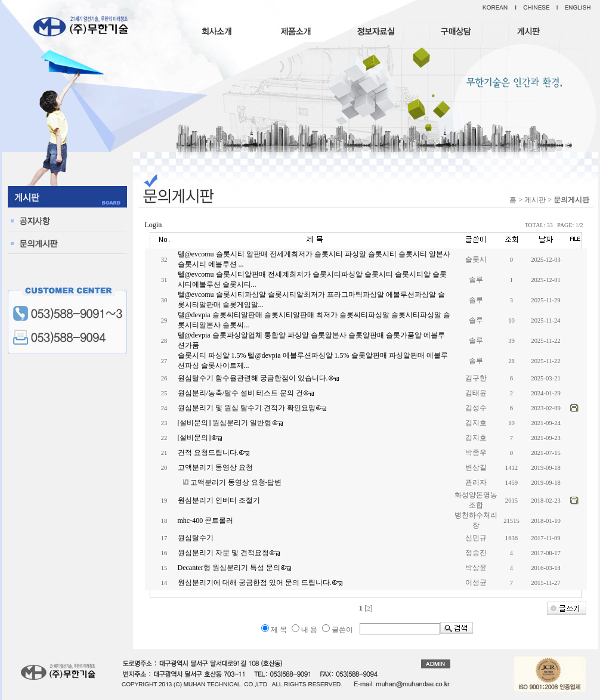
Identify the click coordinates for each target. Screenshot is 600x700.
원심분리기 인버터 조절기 (219, 500)
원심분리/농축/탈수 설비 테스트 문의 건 (241, 393)
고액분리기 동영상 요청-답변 (236, 482)
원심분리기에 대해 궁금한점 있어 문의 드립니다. (255, 583)
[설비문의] (194, 438)
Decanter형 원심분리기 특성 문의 (229, 568)
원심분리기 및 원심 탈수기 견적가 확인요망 (247, 408)
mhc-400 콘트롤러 (206, 521)
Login (154, 225)
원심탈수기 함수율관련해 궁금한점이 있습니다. (253, 378)
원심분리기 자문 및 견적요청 (223, 553)
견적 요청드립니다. (208, 453)
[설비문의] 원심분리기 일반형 (225, 423)
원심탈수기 (196, 538)
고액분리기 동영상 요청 (215, 467)
